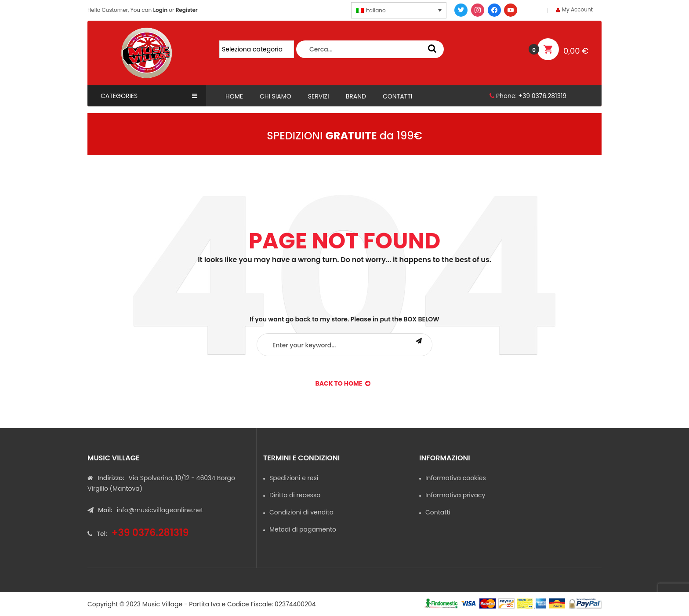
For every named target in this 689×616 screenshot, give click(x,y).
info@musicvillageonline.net (160, 510)
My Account (577, 9)
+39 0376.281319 (542, 96)
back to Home (343, 383)
